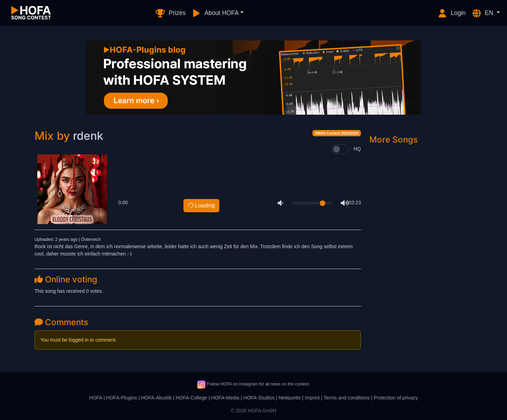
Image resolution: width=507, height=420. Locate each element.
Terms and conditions (347, 398)
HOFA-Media (225, 398)
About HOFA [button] (215, 13)
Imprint (312, 398)
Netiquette (290, 398)
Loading (201, 205)
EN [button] (483, 13)
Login (452, 13)
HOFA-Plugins (122, 398)
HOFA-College (191, 398)
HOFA (96, 398)
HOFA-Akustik (156, 398)
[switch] (340, 149)
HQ (357, 149)
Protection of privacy (396, 398)
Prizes (170, 13)
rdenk (88, 136)
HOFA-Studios (259, 398)
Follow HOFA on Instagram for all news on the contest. (253, 384)
